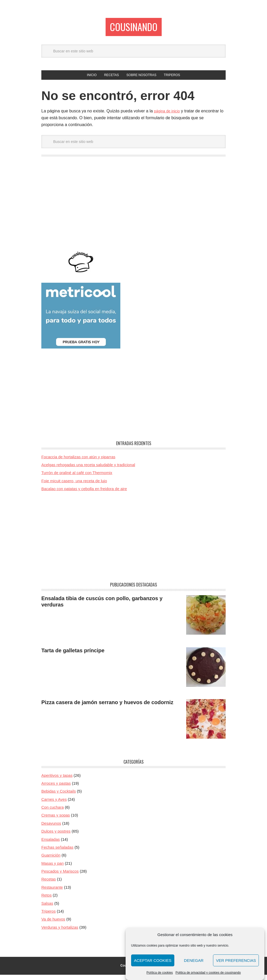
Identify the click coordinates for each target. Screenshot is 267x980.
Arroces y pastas (56, 789)
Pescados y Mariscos (60, 877)
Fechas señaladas (57, 853)
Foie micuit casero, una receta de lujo (74, 486)
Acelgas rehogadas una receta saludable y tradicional (88, 470)
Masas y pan (53, 869)
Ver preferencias (236, 960)
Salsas (47, 909)
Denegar (194, 960)
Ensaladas (51, 845)
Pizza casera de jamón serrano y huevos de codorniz (107, 708)
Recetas (49, 885)
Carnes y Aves (54, 805)
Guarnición (51, 861)
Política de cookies (160, 973)
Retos (46, 901)
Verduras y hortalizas (60, 932)
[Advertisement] (133, 212)
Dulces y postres (56, 837)
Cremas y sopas (56, 821)
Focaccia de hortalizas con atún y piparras (78, 462)
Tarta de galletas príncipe (73, 656)
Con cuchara (53, 813)
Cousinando (133, 28)
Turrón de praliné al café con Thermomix (77, 478)
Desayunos (51, 829)
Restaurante (52, 893)
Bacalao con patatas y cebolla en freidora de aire (84, 494)
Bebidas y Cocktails (59, 797)
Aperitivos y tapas (57, 781)
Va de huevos (53, 925)
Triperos (48, 917)
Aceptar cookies (153, 960)
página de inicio (169, 116)
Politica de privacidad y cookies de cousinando (208, 973)
